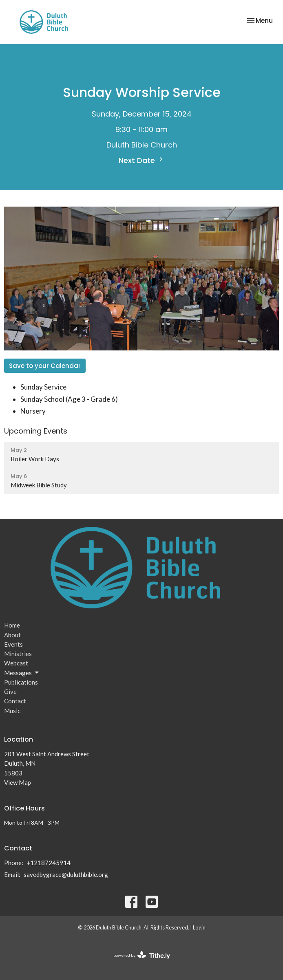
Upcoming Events (36, 431)
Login (199, 927)
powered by (142, 955)
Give (10, 692)
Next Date (142, 160)
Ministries (18, 654)
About (12, 635)
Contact (15, 701)
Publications (21, 682)
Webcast (16, 663)
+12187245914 (49, 863)
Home (12, 625)
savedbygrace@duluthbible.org (66, 874)
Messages (22, 673)
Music (12, 711)
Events (13, 644)
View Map (18, 782)
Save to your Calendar (45, 366)
